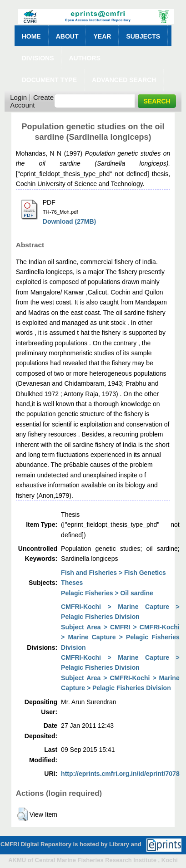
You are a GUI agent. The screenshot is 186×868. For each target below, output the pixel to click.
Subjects (143, 36)
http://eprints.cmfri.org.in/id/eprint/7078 (120, 774)
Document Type (49, 80)
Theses (72, 583)
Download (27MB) (69, 221)
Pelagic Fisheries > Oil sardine (107, 593)
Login (18, 97)
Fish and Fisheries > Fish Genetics (113, 573)
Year (102, 36)
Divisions (38, 58)
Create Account (32, 101)
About (67, 36)
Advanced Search (124, 80)
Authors (85, 58)
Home (31, 36)
